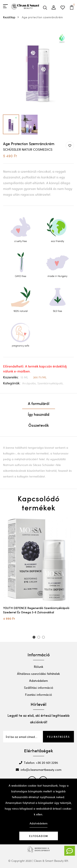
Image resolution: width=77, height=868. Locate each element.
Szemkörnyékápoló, (50, 383)
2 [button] (39, 638)
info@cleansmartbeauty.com (39, 770)
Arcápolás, (30, 383)
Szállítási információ (39, 688)
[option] (38, 69)
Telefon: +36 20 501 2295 (38, 763)
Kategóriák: (12, 383)
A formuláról (39, 404)
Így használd (38, 415)
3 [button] (44, 638)
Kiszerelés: (11, 377)
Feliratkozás (58, 737)
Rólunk (39, 667)
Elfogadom (39, 836)
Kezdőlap (12, 17)
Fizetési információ (38, 695)
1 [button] (34, 638)
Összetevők (39, 426)
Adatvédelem (38, 681)
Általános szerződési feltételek (38, 674)
